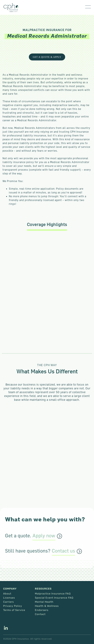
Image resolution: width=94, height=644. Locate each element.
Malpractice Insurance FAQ (53, 594)
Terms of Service (14, 610)
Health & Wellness (47, 606)
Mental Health (44, 602)
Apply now (44, 536)
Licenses (9, 598)
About (7, 594)
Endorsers (42, 610)
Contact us (63, 551)
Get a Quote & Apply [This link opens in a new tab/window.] (47, 57)
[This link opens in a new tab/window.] (6, 628)
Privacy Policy (13, 606)
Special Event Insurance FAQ (54, 598)
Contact (40, 614)
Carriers (8, 602)
